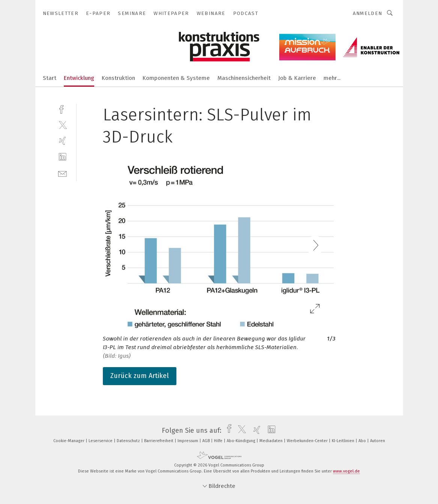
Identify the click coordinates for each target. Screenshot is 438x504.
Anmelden (368, 13)
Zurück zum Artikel (140, 376)
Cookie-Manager (69, 441)
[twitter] (62, 125)
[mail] (62, 173)
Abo (363, 441)
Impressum (188, 441)
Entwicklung (79, 78)
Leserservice (101, 441)
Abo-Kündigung (242, 441)
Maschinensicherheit (244, 78)
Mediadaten (272, 441)
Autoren (378, 441)
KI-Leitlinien (344, 441)
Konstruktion (118, 78)
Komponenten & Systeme (176, 78)
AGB (207, 441)
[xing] (62, 141)
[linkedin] (62, 157)
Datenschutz (129, 441)
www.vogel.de (346, 471)
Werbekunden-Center (308, 441)
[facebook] (62, 109)
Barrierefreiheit (159, 441)
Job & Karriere (297, 78)
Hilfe (219, 441)
